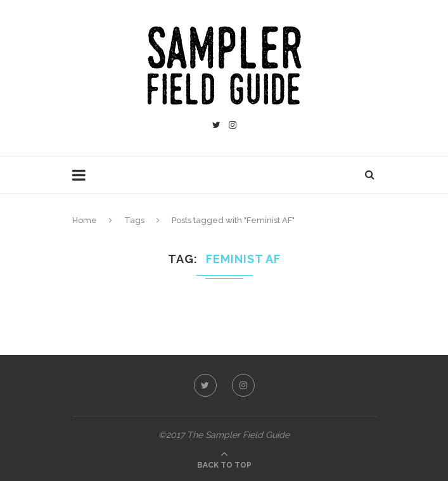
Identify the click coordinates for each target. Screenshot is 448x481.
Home (85, 220)
